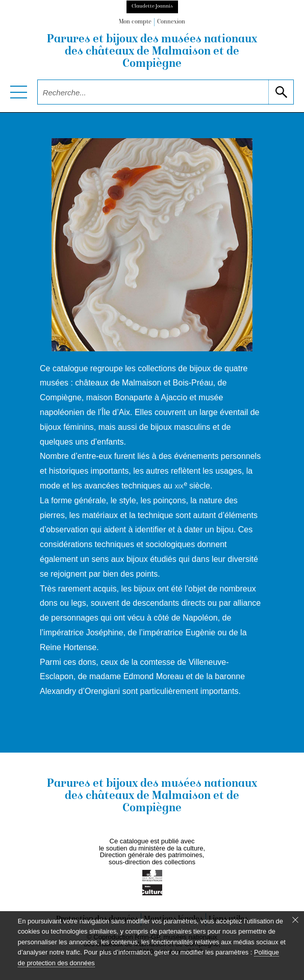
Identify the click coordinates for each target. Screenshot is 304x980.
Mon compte (135, 22)
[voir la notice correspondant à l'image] (152, 244)
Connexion (171, 22)
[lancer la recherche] (281, 92)
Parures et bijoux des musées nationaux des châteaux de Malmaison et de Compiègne (152, 52)
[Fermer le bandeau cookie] (295, 920)
